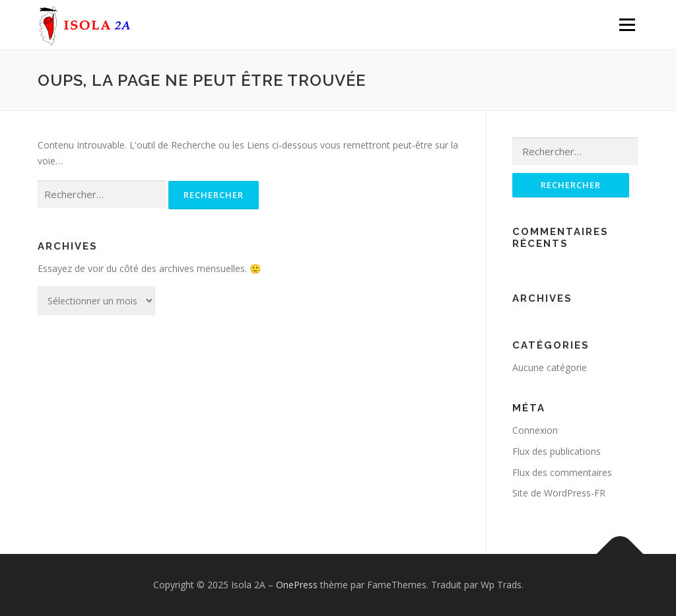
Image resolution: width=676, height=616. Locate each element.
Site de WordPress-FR (559, 493)
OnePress (297, 585)
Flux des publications (557, 451)
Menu (627, 25)
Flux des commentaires (562, 472)
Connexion (535, 430)
